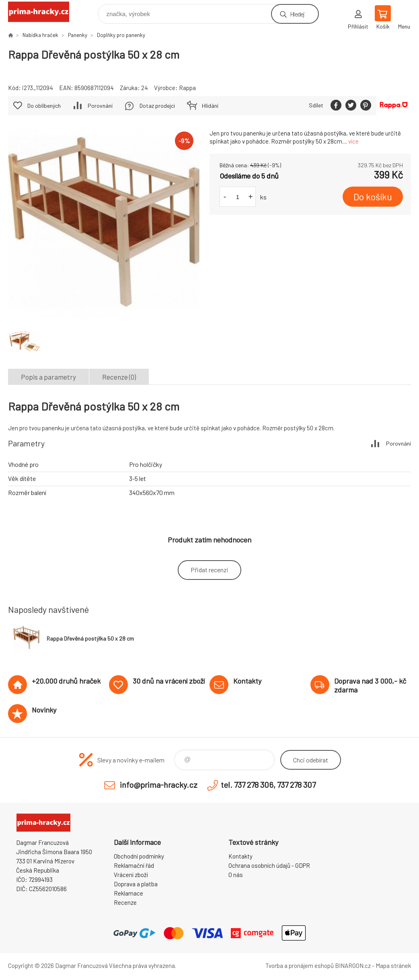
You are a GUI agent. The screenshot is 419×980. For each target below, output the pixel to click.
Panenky (78, 35)
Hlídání (210, 106)
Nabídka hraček (40, 35)
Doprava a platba (136, 884)
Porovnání (100, 106)
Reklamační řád (134, 865)
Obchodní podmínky (139, 856)
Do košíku (373, 197)
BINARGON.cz (353, 966)
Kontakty (240, 856)
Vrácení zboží (131, 875)
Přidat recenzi (209, 570)
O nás (236, 875)
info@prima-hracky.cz (159, 785)
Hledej (297, 14)
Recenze (125, 902)
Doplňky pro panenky (121, 35)
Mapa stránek (393, 966)
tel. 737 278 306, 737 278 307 (268, 785)
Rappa (187, 88)
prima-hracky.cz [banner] (44, 12)
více (353, 141)
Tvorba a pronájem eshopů (300, 966)
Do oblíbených (44, 106)
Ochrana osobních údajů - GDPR (269, 865)
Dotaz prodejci (157, 106)
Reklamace (128, 893)
